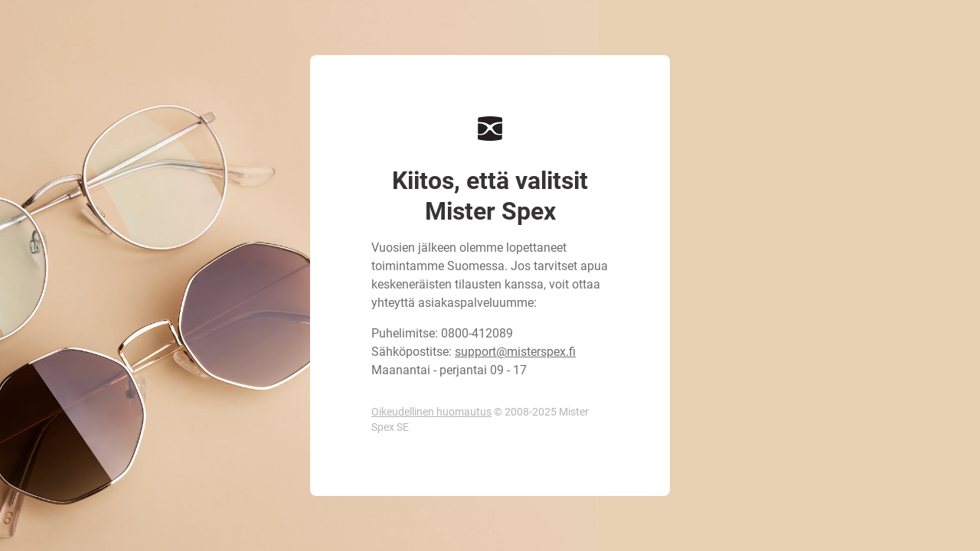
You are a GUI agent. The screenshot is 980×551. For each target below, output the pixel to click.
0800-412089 (477, 333)
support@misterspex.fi (515, 352)
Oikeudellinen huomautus (431, 412)
